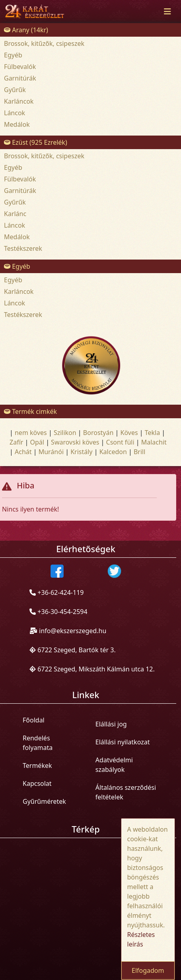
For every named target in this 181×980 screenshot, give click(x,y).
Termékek (37, 766)
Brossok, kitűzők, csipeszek (44, 43)
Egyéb (13, 55)
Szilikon (65, 433)
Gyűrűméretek (44, 801)
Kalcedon (113, 452)
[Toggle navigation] (167, 12)
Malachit (154, 442)
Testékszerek (23, 248)
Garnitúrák (20, 78)
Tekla (152, 433)
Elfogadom (148, 970)
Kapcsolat (37, 783)
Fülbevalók (20, 67)
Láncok (15, 113)
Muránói (51, 452)
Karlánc (15, 214)
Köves (129, 433)
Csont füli (120, 442)
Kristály (81, 452)
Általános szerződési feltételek (126, 792)
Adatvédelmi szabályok (114, 765)
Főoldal (34, 720)
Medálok (17, 124)
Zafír (16, 442)
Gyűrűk (15, 90)
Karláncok (19, 101)
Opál (37, 442)
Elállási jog (111, 724)
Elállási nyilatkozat (123, 742)
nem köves (31, 433)
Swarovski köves (75, 442)
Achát (23, 452)
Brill (139, 452)
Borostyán (98, 433)
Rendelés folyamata (38, 743)
